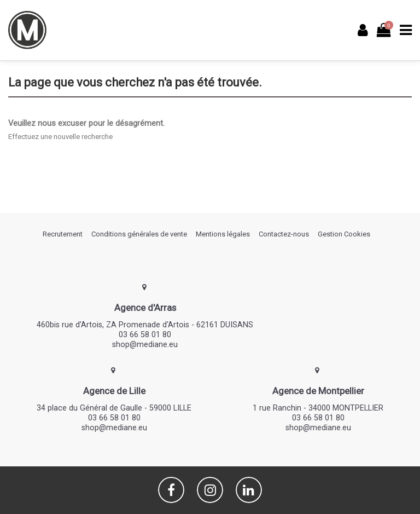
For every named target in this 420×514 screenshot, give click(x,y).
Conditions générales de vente (139, 234)
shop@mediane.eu (145, 344)
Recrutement (63, 234)
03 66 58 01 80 (145, 334)
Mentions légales (223, 234)
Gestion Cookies (344, 234)
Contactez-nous (284, 234)
